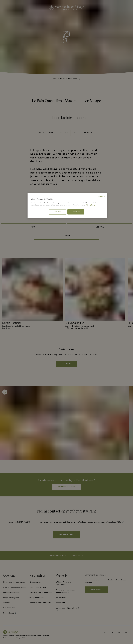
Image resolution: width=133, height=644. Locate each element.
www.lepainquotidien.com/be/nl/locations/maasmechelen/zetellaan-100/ (86, 522)
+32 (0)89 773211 (22, 522)
